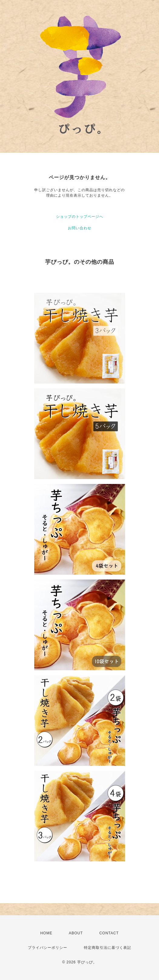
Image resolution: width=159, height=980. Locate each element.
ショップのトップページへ (80, 217)
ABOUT (76, 933)
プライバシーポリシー (48, 948)
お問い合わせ (80, 228)
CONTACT (109, 933)
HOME (46, 933)
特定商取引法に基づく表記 (108, 948)
